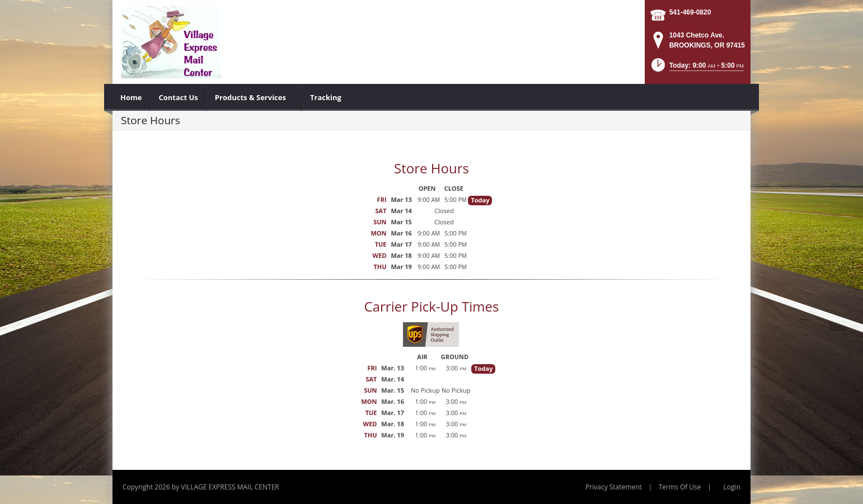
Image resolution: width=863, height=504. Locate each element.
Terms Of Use (680, 487)
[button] (697, 69)
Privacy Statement (614, 487)
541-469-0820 (690, 12)
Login (732, 487)
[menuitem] (131, 97)
